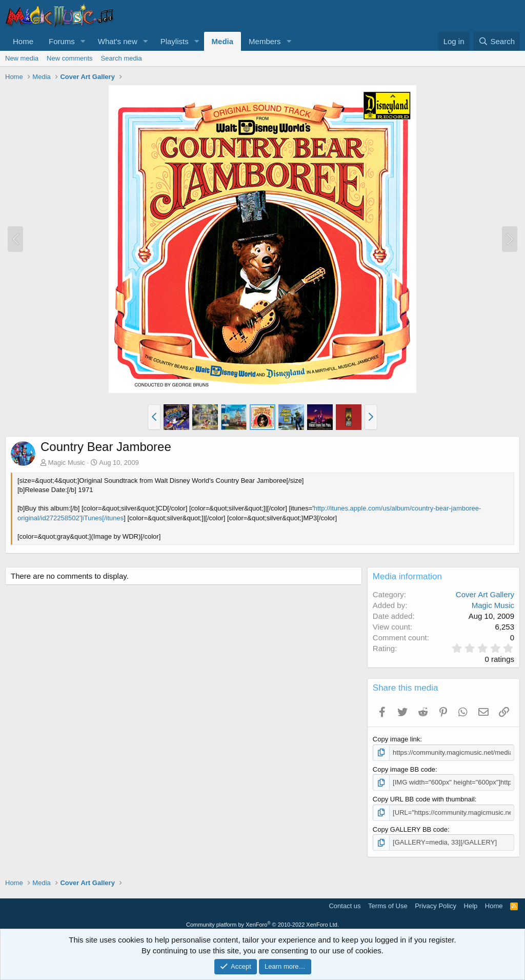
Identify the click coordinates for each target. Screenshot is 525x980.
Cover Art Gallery (485, 594)
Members (265, 41)
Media (223, 41)
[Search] (497, 41)
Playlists (175, 41)
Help (471, 905)
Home (23, 41)
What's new (118, 41)
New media (22, 58)
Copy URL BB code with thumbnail (424, 799)
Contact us (345, 905)
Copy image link (397, 739)
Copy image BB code (404, 769)
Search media (122, 58)
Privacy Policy (436, 905)
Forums (62, 41)
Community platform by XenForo (262, 925)
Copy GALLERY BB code (410, 829)
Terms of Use (388, 905)
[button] (83, 41)
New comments (70, 58)
